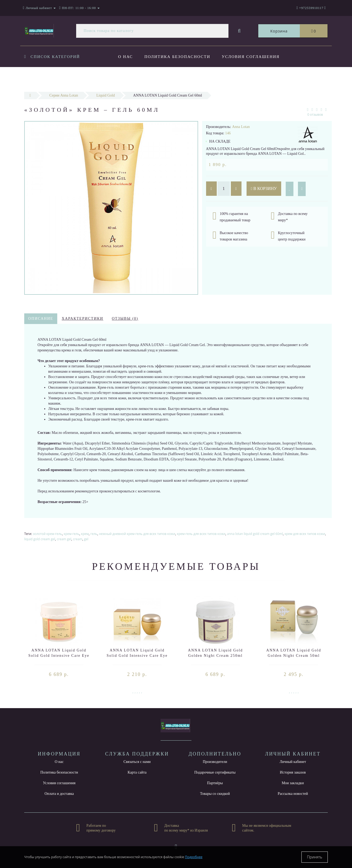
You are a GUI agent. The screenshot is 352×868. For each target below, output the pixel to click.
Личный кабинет (293, 762)
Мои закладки (293, 783)
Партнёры (215, 783)
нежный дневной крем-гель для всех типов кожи (137, 534)
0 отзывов (315, 115)
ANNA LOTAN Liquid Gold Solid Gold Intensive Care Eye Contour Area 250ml (59, 656)
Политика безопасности (177, 57)
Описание (41, 319)
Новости (193, 78)
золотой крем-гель (47, 534)
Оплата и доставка (144, 78)
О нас (126, 57)
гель (94, 534)
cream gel (64, 539)
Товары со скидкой (215, 794)
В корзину (264, 188)
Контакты (229, 78)
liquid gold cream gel (40, 539)
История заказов (293, 772)
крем (85, 534)
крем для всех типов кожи (305, 534)
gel (86, 539)
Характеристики (83, 319)
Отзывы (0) (125, 319)
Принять (315, 857)
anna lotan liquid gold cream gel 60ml (255, 534)
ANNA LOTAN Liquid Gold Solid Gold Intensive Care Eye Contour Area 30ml (137, 656)
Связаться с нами (137, 762)
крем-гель (71, 534)
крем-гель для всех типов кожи (201, 534)
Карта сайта (137, 772)
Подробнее (194, 857)
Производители (215, 762)
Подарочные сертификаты (215, 772)
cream (78, 539)
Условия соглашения (251, 57)
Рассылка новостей (293, 794)
